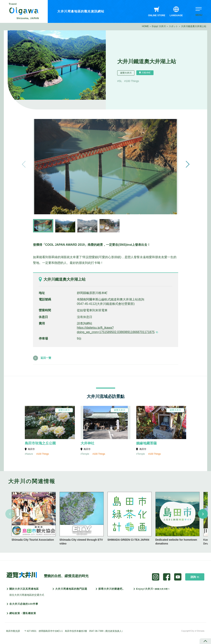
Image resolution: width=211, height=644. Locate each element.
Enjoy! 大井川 (159, 26)
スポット (173, 26)
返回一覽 (46, 358)
